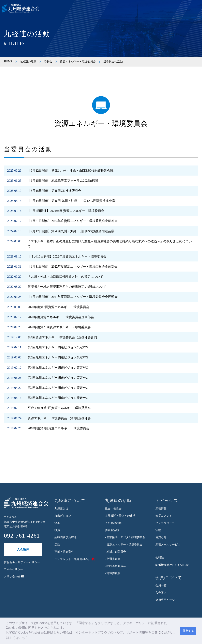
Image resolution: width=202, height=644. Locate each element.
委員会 (48, 62)
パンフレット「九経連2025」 (72, 559)
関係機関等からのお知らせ (172, 565)
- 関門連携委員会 (115, 566)
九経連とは (61, 509)
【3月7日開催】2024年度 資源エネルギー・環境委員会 (66, 211)
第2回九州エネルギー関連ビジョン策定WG (58, 388)
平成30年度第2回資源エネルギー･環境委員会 (59, 408)
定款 (57, 545)
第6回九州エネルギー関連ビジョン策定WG (58, 347)
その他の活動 (113, 523)
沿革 (57, 523)
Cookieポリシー (13, 569)
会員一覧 (161, 585)
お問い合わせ (14, 577)
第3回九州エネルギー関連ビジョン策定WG (58, 378)
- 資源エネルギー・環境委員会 (124, 545)
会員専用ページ (165, 600)
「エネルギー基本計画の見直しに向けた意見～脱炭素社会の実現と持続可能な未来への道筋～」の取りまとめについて (110, 244)
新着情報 (161, 509)
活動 (158, 530)
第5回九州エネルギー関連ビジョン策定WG (58, 357)
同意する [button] (188, 631)
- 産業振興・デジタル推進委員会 (125, 537)
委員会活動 (112, 530)
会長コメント (164, 516)
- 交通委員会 (113, 559)
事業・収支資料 (64, 552)
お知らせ (161, 537)
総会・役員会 (113, 509)
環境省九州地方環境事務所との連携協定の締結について (67, 287)
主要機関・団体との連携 (120, 516)
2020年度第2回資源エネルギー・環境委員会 (58, 307)
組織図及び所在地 (65, 537)
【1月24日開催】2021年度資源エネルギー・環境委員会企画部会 (73, 297)
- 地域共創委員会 (115, 552)
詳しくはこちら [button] (17, 638)
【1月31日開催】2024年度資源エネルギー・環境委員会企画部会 (73, 221)
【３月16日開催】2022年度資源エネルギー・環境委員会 (67, 256)
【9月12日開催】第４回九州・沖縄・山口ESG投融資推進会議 (71, 231)
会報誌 (160, 558)
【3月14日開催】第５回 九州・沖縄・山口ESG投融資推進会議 (71, 201)
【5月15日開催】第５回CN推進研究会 (54, 191)
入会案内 (23, 550)
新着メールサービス (168, 545)
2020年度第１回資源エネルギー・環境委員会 (59, 327)
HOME (8, 62)
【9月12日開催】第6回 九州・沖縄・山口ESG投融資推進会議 (70, 171)
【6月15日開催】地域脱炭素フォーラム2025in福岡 (63, 181)
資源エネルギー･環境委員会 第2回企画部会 (59, 418)
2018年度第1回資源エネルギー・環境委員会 (58, 428)
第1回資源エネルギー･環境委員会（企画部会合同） (64, 337)
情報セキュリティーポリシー (22, 562)
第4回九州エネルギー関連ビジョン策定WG (58, 368)
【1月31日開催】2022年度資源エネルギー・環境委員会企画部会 (73, 267)
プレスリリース (165, 523)
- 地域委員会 (113, 573)
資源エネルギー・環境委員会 (78, 62)
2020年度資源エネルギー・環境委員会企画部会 (61, 317)
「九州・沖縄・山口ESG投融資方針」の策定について (65, 277)
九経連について (70, 501)
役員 (57, 530)
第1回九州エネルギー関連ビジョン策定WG (58, 398)
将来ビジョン (63, 516)
